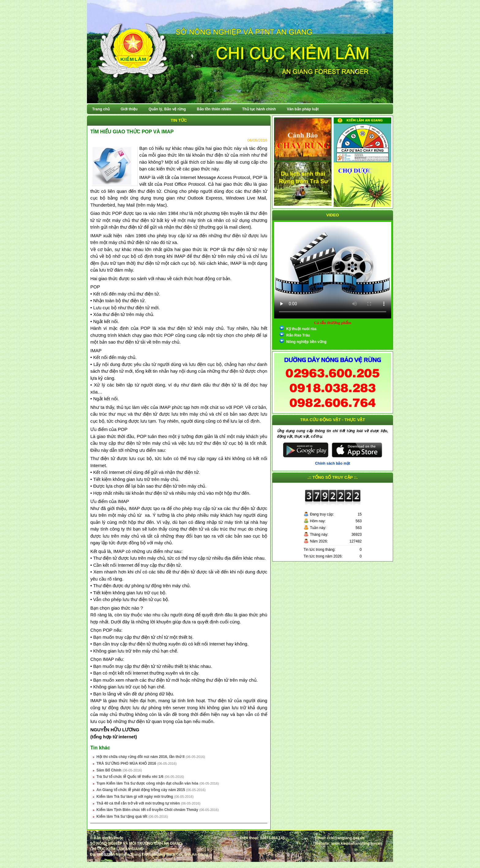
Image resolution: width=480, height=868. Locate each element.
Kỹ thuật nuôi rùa (301, 329)
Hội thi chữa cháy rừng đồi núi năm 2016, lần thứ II (141, 757)
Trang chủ (101, 109)
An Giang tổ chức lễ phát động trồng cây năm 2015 (141, 790)
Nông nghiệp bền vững (306, 342)
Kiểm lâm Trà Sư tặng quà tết (122, 817)
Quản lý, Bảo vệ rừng (167, 109)
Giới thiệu (129, 109)
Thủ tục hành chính (259, 109)
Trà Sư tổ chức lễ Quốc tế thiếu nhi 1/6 (130, 777)
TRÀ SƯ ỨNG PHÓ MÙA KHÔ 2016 (126, 763)
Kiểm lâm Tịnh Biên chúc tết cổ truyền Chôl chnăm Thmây (147, 810)
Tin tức (179, 120)
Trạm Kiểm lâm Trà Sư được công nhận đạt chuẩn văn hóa (147, 783)
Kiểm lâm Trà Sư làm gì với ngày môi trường (135, 797)
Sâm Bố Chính (109, 770)
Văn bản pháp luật (303, 109)
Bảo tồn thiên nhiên (214, 109)
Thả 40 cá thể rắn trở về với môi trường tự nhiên (138, 803)
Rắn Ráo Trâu (298, 335)
